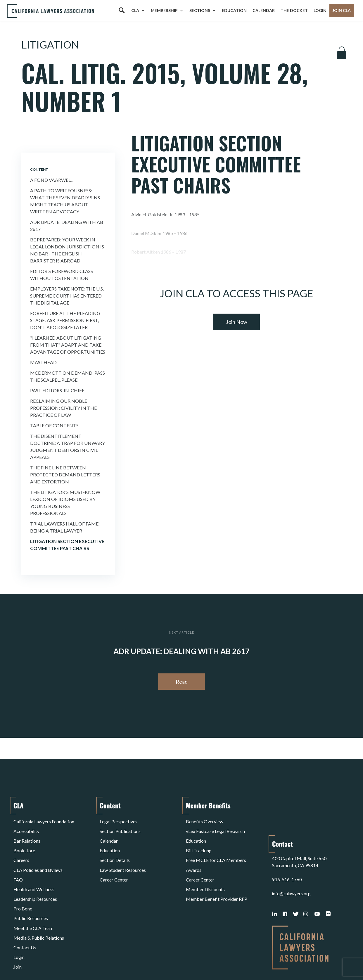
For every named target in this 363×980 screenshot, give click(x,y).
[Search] (122, 11)
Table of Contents (54, 425)
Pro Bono (23, 883)
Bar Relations (27, 834)
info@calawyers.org (292, 855)
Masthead (43, 362)
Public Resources (31, 890)
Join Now (237, 322)
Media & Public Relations (39, 904)
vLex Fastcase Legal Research (215, 827)
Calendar (264, 10)
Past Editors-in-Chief (57, 390)
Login (320, 10)
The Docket (294, 10)
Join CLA (342, 10)
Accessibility (26, 827)
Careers (21, 848)
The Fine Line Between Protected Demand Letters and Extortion (65, 475)
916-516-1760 (287, 841)
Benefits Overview (205, 820)
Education (234, 10)
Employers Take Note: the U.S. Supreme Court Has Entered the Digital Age (67, 296)
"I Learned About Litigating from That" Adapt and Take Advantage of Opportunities (68, 345)
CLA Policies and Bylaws (38, 855)
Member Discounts (205, 869)
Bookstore (24, 841)
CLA (138, 11)
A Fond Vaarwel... (52, 180)
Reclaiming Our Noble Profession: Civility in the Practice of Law (63, 408)
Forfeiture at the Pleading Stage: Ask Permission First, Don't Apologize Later (65, 320)
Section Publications (120, 827)
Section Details (115, 848)
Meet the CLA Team (33, 897)
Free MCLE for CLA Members (216, 848)
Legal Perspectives (119, 820)
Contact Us (25, 911)
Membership (167, 11)
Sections (203, 11)
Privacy (61, 961)
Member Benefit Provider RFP (217, 876)
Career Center (114, 862)
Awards (194, 855)
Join (18, 925)
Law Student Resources (123, 855)
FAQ (18, 862)
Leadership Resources (35, 876)
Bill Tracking (199, 841)
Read (182, 682)
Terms (39, 961)
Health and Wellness (34, 869)
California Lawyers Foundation (44, 820)
